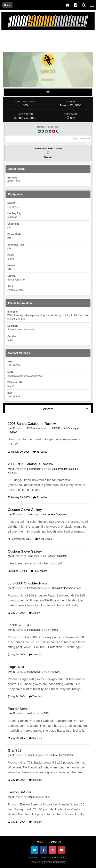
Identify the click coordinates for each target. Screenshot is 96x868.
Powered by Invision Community (48, 862)
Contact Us (55, 842)
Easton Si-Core (20, 792)
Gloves (56, 672)
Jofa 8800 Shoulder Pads (27, 583)
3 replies (35, 655)
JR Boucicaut (34, 428)
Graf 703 (15, 751)
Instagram (53, 850)
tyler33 (11, 428)
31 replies (40, 452)
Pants (55, 630)
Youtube (62, 850)
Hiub (29, 514)
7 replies (35, 696)
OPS (46, 713)
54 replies (40, 497)
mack (30, 713)
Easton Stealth (19, 709)
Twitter (34, 850)
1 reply (34, 613)
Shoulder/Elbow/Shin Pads (67, 588)
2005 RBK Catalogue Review (30, 464)
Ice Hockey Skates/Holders (59, 755)
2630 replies (44, 539)
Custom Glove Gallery (25, 510)
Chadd (30, 755)
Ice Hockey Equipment (55, 514)
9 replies (35, 738)
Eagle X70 (16, 667)
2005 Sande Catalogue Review (32, 424)
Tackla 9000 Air (20, 625)
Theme (40, 842)
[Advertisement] (36, 42)
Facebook (43, 850)
